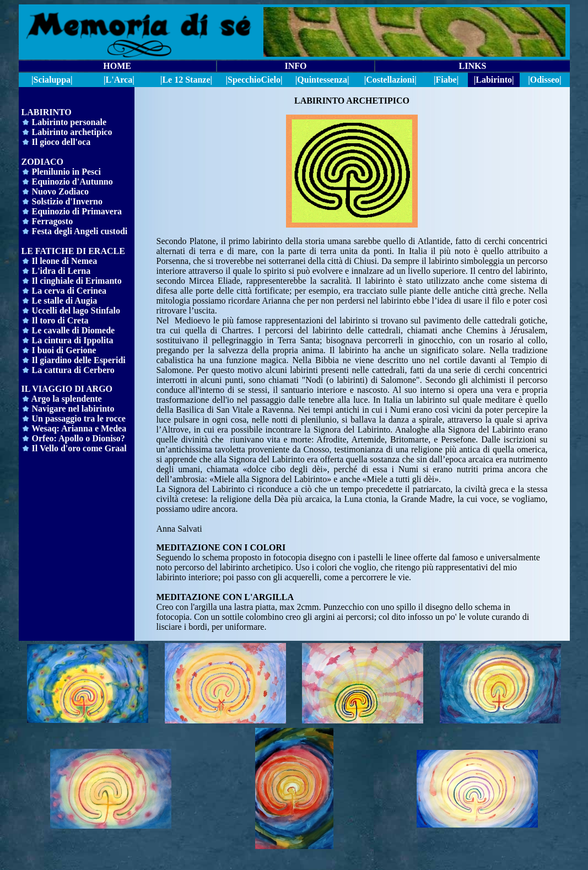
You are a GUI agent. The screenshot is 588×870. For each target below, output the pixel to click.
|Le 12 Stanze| (186, 80)
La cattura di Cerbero (68, 370)
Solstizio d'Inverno (67, 201)
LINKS (472, 66)
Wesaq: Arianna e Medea (79, 428)
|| (254, 80)
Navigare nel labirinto (73, 409)
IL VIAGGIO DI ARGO (67, 389)
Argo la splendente (62, 399)
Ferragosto (52, 221)
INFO (295, 66)
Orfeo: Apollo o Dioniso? (79, 438)
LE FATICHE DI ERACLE (73, 251)
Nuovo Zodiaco (61, 191)
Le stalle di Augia (65, 301)
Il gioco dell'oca (60, 142)
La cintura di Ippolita (73, 340)
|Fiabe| (446, 80)
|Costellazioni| (390, 80)
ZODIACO (42, 162)
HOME (117, 66)
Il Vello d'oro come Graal (79, 448)
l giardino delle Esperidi (80, 360)
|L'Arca (118, 80)
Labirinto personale (69, 122)
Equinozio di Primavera (77, 211)
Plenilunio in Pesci (66, 172)
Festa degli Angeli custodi (79, 231)
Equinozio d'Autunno (72, 182)
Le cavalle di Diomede (74, 330)
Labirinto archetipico (72, 132)
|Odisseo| (544, 80)
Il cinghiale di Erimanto (77, 281)
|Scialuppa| (52, 80)
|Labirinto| (494, 80)
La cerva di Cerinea (69, 291)
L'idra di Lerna (61, 271)
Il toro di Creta (60, 320)
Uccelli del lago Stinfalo (75, 310)
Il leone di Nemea (65, 261)
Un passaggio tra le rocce (79, 418)
